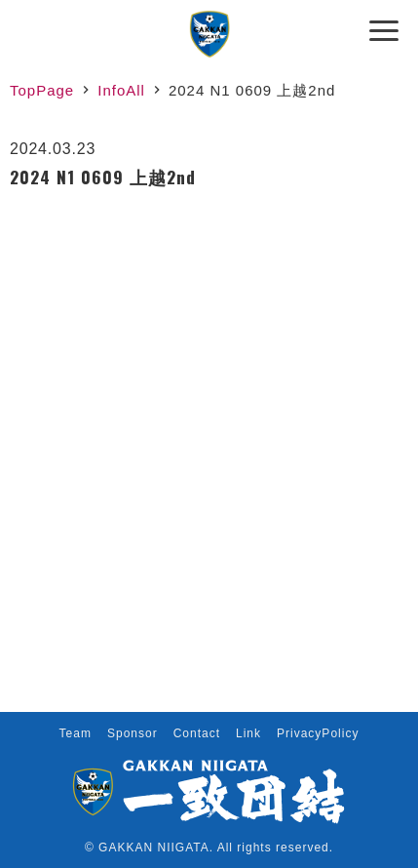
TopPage (42, 90)
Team (76, 733)
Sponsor (133, 733)
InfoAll (121, 90)
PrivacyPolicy (318, 733)
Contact (197, 733)
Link (248, 733)
